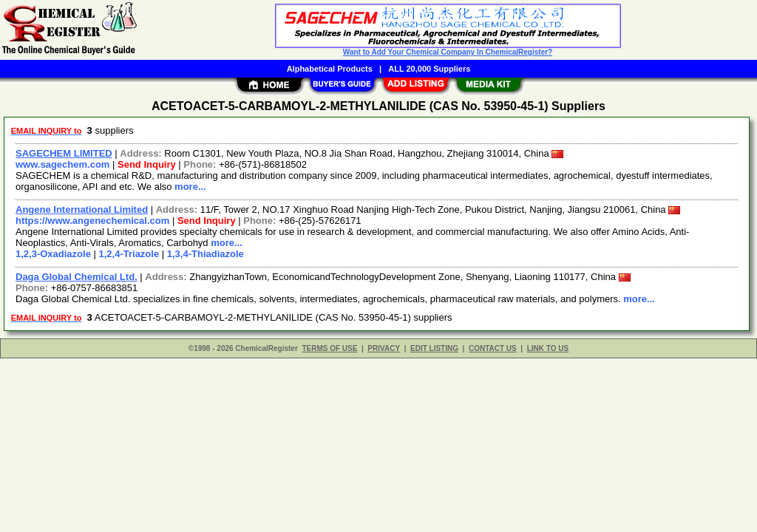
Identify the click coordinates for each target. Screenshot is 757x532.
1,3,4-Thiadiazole (206, 254)
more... (190, 187)
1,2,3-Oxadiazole (53, 254)
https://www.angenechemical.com (92, 221)
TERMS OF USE (329, 348)
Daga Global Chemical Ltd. (77, 277)
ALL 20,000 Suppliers (429, 69)
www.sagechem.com (62, 164)
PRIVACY (384, 348)
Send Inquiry (147, 164)
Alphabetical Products (330, 69)
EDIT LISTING (434, 348)
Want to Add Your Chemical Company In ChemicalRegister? (448, 52)
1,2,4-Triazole (129, 254)
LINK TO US (548, 348)
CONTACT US (493, 348)
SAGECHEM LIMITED (64, 153)
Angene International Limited (82, 209)
